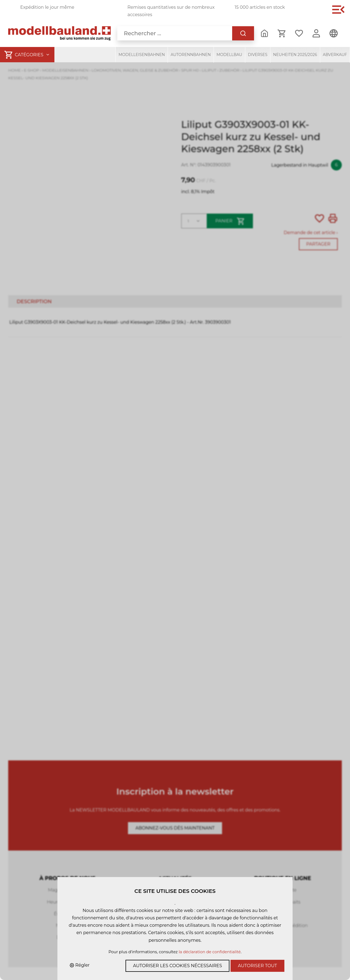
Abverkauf (335, 55)
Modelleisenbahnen (142, 55)
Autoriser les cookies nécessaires (177, 966)
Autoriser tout (257, 966)
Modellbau (229, 55)
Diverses (258, 55)
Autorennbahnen (191, 55)
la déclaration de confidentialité (210, 952)
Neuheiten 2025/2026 (295, 55)
